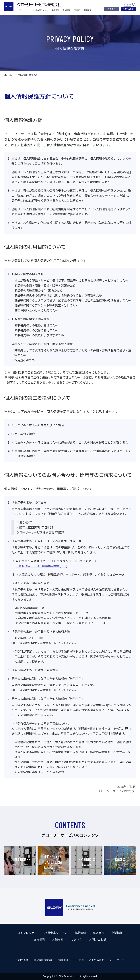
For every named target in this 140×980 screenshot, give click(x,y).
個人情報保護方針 (44, 960)
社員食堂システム (41, 10)
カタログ (111, 9)
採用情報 (88, 10)
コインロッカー (24, 10)
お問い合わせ (128, 9)
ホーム (8, 75)
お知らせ (58, 939)
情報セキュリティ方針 (71, 960)
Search (130, 4)
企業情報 (77, 10)
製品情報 (55, 10)
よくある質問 (96, 960)
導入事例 (66, 10)
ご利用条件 (22, 960)
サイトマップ (117, 960)
